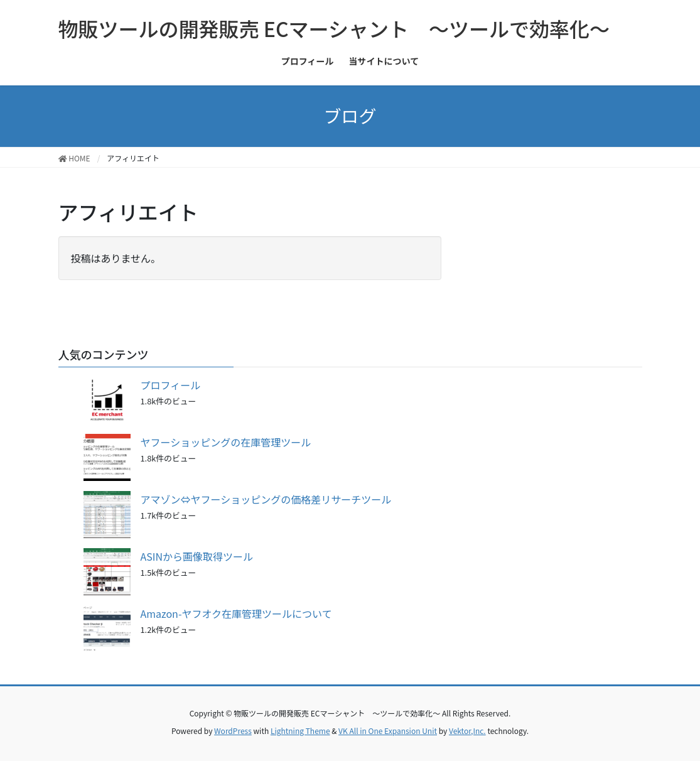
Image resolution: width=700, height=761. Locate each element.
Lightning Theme (300, 731)
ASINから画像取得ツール (197, 556)
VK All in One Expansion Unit (388, 731)
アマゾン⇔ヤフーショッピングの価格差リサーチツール (266, 499)
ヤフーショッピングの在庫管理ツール (226, 442)
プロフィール (171, 385)
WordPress (233, 731)
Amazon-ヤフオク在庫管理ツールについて (236, 613)
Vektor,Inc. (467, 731)
